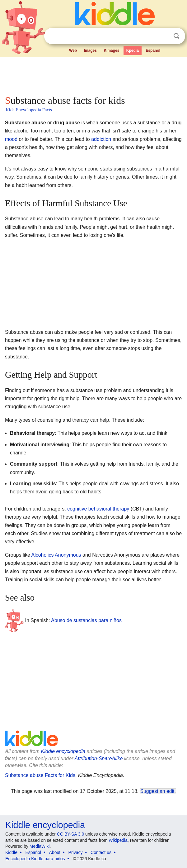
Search (176, 36)
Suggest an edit (157, 791)
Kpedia (133, 50)
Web (73, 50)
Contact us (101, 852)
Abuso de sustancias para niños (86, 620)
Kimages (111, 50)
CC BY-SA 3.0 (70, 834)
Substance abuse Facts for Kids (40, 775)
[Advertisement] (93, 75)
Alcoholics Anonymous (56, 555)
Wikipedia (118, 840)
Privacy (76, 852)
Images (90, 50)
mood (11, 139)
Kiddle (11, 852)
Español (153, 50)
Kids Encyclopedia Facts (29, 110)
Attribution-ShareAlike (99, 758)
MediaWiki (40, 846)
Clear (164, 36)
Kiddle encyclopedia (63, 751)
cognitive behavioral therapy (98, 509)
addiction (101, 139)
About (55, 852)
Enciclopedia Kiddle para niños (35, 859)
